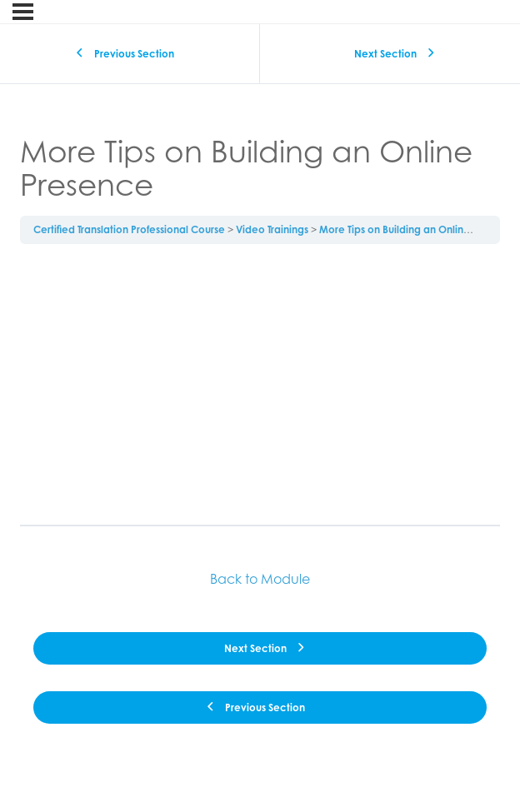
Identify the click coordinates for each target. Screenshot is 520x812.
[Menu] (23, 12)
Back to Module (260, 579)
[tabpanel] (260, 385)
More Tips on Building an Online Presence (419, 229)
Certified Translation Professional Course (129, 229)
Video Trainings (272, 229)
